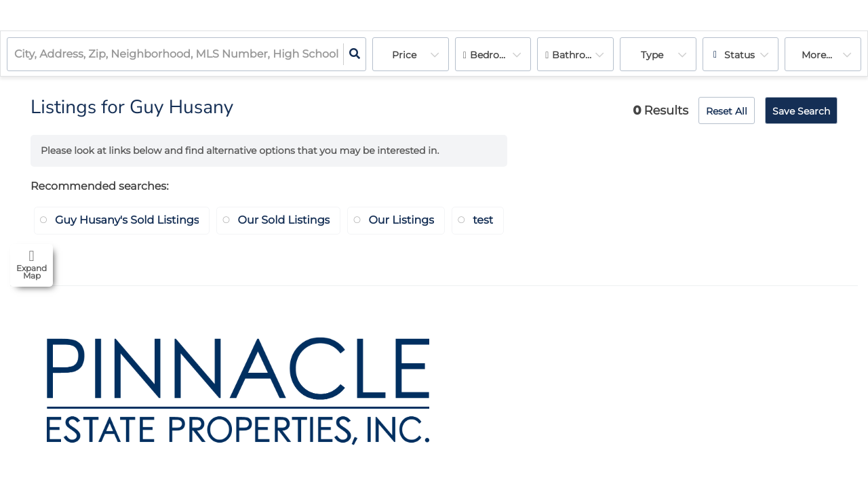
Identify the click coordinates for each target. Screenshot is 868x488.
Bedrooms (495, 55)
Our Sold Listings (283, 221)
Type (652, 55)
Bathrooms (579, 55)
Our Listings (401, 221)
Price (404, 55)
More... (817, 55)
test (483, 221)
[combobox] (16, 55)
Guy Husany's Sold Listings (127, 221)
